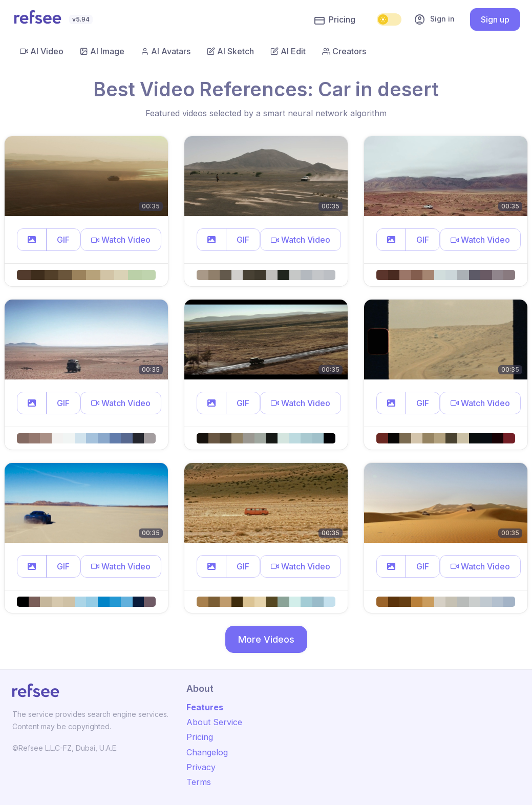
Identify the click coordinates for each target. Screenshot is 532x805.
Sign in (434, 19)
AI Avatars (166, 51)
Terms (199, 782)
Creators (344, 51)
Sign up (495, 19)
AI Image (102, 51)
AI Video (42, 51)
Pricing (335, 20)
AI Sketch (230, 51)
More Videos (266, 639)
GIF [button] (63, 240)
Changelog (207, 752)
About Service (214, 722)
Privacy (201, 767)
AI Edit (288, 51)
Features (205, 707)
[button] (32, 240)
